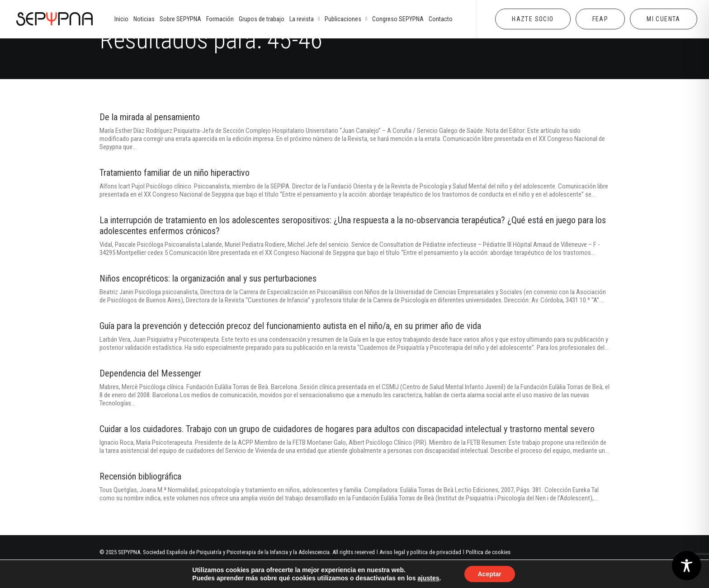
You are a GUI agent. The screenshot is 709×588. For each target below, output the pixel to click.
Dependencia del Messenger (150, 373)
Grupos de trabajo (262, 19)
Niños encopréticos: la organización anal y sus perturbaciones (208, 278)
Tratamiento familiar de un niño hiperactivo (175, 173)
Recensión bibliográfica (140, 476)
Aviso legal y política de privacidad (420, 552)
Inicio (121, 19)
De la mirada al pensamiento (150, 117)
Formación (220, 19)
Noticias (144, 19)
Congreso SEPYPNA (398, 19)
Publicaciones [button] (346, 19)
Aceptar (490, 574)
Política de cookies (488, 552)
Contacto (441, 19)
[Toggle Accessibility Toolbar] (687, 566)
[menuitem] (121, 19)
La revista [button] (305, 19)
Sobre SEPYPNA (180, 19)
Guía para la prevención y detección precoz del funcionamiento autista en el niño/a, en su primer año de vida (290, 326)
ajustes (428, 578)
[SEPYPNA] (54, 19)
